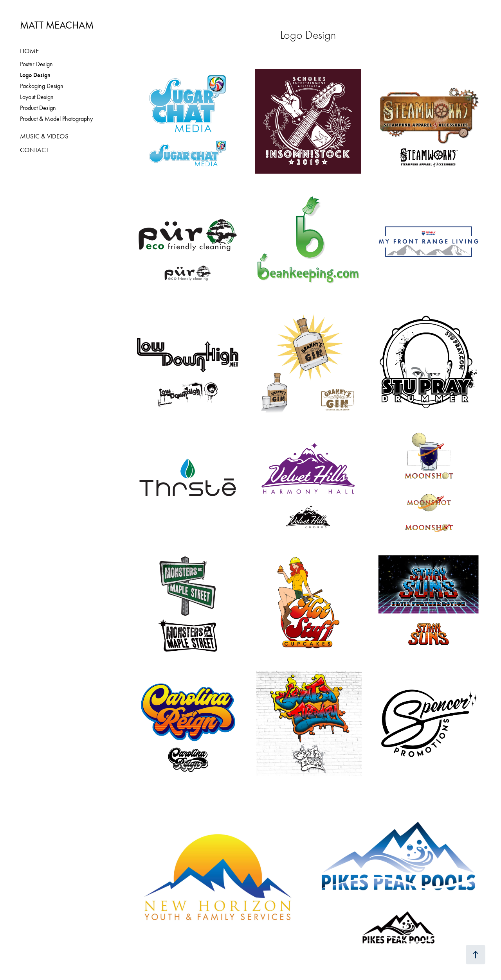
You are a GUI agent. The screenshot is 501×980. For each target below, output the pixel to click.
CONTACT (34, 150)
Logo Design (35, 75)
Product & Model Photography (56, 119)
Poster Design (36, 64)
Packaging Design (42, 86)
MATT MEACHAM (57, 25)
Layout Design (37, 97)
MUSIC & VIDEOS (44, 136)
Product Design (38, 108)
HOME (29, 51)
